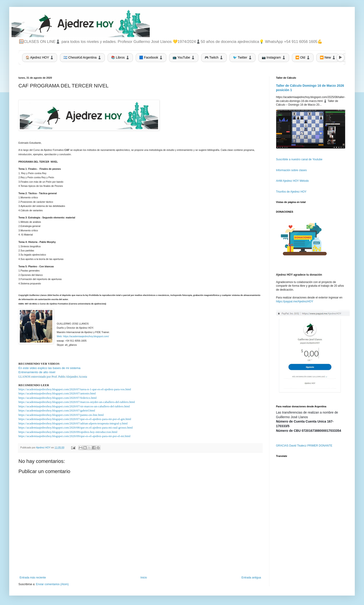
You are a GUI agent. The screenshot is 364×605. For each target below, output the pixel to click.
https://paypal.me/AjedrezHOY (295, 301)
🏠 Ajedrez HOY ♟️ (40, 57)
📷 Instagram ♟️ (274, 57)
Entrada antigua (251, 578)
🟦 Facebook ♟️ (151, 57)
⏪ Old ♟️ (303, 57)
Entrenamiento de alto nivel (37, 372)
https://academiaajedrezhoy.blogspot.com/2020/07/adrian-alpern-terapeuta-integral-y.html (73, 423)
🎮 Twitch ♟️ (214, 57)
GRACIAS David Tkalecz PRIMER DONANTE (304, 446)
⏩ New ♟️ (328, 57)
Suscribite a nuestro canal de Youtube (299, 159)
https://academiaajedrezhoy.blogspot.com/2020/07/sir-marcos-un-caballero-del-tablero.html (74, 406)
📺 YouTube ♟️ (184, 57)
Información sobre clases (291, 170)
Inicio (144, 578)
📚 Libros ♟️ (120, 57)
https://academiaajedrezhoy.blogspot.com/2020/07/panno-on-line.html (61, 415)
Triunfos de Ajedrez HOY (291, 192)
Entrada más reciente (33, 578)
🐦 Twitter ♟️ (242, 57)
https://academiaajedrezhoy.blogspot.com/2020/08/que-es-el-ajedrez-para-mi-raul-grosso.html (76, 428)
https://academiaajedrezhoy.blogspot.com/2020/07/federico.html (57, 398)
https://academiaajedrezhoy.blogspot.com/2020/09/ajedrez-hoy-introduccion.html (68, 432)
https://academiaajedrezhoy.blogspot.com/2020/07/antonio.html (57, 393)
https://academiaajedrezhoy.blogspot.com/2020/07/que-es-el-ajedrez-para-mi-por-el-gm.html (75, 419)
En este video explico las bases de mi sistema (49, 368)
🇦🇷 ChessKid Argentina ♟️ (82, 57)
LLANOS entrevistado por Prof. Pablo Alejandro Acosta (53, 377)
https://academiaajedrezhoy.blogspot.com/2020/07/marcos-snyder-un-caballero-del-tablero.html (77, 402)
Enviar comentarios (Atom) (52, 584)
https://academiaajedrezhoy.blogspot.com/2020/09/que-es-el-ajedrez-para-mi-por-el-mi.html (74, 436)
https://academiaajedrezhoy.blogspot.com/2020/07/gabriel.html (57, 410)
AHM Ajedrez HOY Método (292, 181)
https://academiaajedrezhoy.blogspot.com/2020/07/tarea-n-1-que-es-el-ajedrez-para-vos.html (75, 389)
